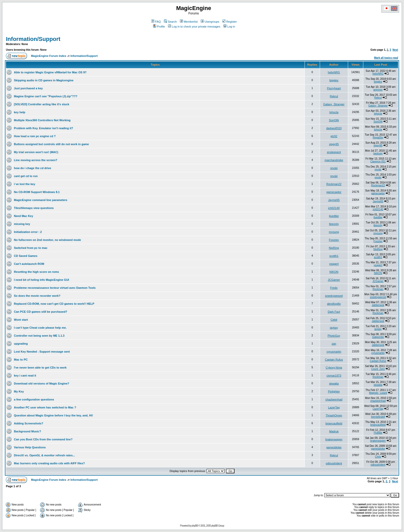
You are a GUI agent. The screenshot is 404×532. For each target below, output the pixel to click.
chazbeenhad (334, 399)
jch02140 (334, 208)
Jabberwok (378, 305)
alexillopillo (334, 304)
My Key (19, 391)
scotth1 (334, 256)
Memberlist (189, 22)
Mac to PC (21, 360)
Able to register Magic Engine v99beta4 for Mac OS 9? (50, 72)
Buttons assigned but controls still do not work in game (51, 144)
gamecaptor (334, 192)
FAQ (156, 22)
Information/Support (33, 39)
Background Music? (27, 431)
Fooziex (334, 240)
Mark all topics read (386, 58)
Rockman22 (334, 184)
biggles (334, 80)
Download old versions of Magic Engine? (42, 383)
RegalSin (378, 138)
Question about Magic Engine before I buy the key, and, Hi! (53, 415)
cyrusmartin (334, 352)
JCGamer (334, 280)
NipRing (334, 248)
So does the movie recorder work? (37, 296)
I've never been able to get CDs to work (40, 368)
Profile (159, 27)
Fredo (334, 288)
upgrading (21, 344)
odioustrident (334, 463)
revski (334, 168)
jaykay (334, 328)
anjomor (378, 90)
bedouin (378, 154)
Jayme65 (334, 200)
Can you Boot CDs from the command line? (43, 439)
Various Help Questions (30, 447)
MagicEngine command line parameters (41, 200)
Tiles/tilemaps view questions (34, 208)
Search (170, 22)
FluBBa (378, 433)
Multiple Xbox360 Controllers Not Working (42, 120)
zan (334, 344)
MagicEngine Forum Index (49, 56)
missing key (22, 224)
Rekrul (334, 96)
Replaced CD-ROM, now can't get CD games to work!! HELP (54, 304)
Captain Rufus (334, 360)
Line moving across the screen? (36, 160)
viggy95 (334, 144)
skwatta (334, 383)
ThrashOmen (334, 415)
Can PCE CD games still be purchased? (41, 312)
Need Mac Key (24, 216)
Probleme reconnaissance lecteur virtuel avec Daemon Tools (55, 288)
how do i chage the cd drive (32, 168)
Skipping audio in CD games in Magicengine (44, 80)
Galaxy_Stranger (334, 104)
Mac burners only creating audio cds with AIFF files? (49, 463)
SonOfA (334, 120)
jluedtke (334, 216)
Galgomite (378, 337)
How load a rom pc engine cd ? (35, 136)
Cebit (334, 320)
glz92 (334, 136)
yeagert (334, 264)
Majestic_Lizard (378, 393)
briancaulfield (334, 423)
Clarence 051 (378, 162)
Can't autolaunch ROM (29, 264)
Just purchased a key (28, 88)
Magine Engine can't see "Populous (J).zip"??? (46, 96)
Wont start (21, 320)
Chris (378, 457)
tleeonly (334, 224)
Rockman (378, 289)
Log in (229, 27)
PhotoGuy (334, 336)
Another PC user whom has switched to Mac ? (45, 407)
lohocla (334, 112)
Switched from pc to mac (31, 248)
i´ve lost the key (25, 184)
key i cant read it (25, 376)
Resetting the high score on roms (36, 272)
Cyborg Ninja (334, 368)
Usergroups (210, 22)
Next (395, 50)
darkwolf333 (334, 128)
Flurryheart (334, 88)
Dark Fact (334, 312)
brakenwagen (334, 439)
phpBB (195, 526)
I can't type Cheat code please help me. (40, 328)
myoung (334, 232)
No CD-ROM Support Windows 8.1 (37, 192)
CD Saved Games (26, 256)
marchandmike (334, 160)
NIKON (334, 272)
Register (230, 22)
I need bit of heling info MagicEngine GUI (41, 280)
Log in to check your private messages (194, 27)
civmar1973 (334, 376)
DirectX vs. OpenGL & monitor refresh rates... (44, 455)
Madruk (334, 431)
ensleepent (334, 152)
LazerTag (334, 407)
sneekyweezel (334, 296)
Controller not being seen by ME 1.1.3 (39, 336)
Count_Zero (378, 369)
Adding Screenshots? (29, 423)
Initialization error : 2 (28, 232)
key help (20, 112)
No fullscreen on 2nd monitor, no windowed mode (47, 240)
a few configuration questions (34, 399)
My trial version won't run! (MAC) (36, 152)
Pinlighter (334, 391)
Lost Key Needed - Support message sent (42, 352)
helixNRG (334, 72)
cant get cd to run (26, 176)
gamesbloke (334, 447)
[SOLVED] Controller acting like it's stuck (42, 104)
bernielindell (378, 417)
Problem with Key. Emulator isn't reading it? (44, 128)
